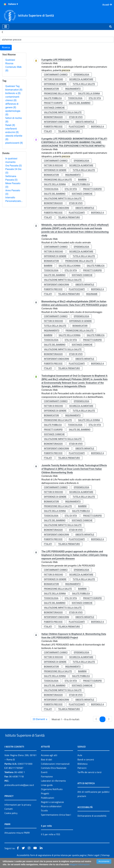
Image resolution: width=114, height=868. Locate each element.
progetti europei (53, 103)
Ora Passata (14, 166)
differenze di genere (55, 84)
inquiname (92, 294)
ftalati (10, 125)
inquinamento (73, 89)
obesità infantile (85, 122)
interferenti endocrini (56, 122)
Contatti (9, 816)
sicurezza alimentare (81, 79)
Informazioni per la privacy (18, 811)
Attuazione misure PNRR (17, 839)
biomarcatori (14, 90)
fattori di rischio (53, 79)
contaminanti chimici (56, 75)
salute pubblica (53, 98)
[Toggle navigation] (6, 27)
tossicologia (75, 98)
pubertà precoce (53, 127)
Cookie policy (11, 820)
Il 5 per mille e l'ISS (51, 841)
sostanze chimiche (54, 108)
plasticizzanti (14, 143)
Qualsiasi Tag (12, 86)
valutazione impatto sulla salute (63, 112)
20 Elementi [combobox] (41, 719)
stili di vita (95, 98)
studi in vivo (76, 117)
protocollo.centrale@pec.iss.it (19, 792)
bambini (82, 180)
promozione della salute (58, 93)
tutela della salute (84, 84)
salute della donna (89, 93)
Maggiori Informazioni (80, 864)
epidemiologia (81, 75)
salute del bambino (80, 103)
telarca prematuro (69, 131)
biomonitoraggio (53, 117)
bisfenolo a (13, 93)
